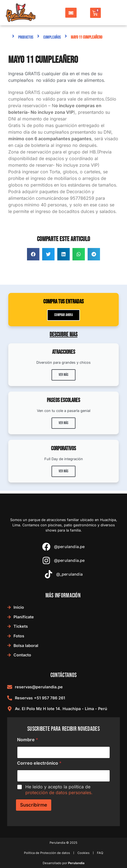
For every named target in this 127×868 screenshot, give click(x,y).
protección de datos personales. (59, 792)
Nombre (28, 740)
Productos (26, 37)
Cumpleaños (52, 37)
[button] (33, 254)
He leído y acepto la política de (59, 790)
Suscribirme (34, 805)
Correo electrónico (39, 763)
